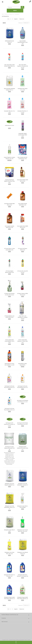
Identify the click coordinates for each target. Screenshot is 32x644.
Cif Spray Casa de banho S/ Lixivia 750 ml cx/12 (9, 294)
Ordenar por (20, 23)
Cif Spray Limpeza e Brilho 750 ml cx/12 (23, 294)
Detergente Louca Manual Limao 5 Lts (23, 553)
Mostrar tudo (22, 19)
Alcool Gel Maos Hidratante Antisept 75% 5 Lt (9, 89)
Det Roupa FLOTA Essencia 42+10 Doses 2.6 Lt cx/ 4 (9, 424)
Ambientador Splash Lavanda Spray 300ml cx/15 (23, 135)
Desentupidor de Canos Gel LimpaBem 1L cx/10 (9, 364)
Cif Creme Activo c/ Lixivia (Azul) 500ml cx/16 (9, 249)
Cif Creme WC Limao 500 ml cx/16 (23, 272)
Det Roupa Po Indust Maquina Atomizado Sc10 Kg (9, 448)
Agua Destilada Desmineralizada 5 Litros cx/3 (23, 42)
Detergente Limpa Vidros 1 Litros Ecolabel (23, 507)
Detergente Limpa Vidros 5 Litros (9, 531)
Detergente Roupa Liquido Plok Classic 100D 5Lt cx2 (9, 598)
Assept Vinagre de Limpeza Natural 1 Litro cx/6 (9, 158)
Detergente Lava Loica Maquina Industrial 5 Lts (9, 484)
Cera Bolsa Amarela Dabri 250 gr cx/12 (9, 204)
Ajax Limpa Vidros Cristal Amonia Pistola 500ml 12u (9, 65)
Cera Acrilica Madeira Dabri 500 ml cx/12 (23, 180)
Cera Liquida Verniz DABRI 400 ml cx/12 (23, 227)
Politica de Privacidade (20, 640)
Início (3, 14)
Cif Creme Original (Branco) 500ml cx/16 (9, 272)
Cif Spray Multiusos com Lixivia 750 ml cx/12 (9, 317)
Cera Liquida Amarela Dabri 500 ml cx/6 (23, 204)
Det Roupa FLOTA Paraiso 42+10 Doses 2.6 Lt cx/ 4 (23, 424)
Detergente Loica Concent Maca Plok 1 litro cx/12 (23, 531)
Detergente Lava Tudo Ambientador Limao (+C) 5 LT (9, 507)
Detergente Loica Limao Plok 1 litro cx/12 (9, 553)
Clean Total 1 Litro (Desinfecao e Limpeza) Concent (23, 317)
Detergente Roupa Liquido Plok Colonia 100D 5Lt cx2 (23, 598)
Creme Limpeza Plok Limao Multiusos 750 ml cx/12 (9, 341)
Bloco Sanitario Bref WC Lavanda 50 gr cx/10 (23, 158)
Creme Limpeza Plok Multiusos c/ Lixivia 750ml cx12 (23, 341)
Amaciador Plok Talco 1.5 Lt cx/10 (23, 112)
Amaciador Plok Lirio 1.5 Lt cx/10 (9, 112)
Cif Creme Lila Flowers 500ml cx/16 (23, 249)
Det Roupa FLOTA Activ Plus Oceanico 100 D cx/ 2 (9, 409)
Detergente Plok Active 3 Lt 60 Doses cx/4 (9, 576)
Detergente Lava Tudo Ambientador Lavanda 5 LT (23, 484)
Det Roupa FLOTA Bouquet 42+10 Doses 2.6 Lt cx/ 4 (23, 401)
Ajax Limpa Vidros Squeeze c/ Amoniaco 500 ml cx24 (23, 66)
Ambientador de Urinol (9, 125)
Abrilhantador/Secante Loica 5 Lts (9, 42)
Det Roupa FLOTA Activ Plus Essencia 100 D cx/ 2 (9, 387)
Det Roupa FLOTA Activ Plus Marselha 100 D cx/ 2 (23, 387)
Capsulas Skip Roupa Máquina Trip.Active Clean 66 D (9, 181)
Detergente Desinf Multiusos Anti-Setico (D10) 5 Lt (23, 448)
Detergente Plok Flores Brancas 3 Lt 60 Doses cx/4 (23, 576)
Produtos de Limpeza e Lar (9, 14)
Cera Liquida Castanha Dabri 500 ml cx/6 (9, 227)
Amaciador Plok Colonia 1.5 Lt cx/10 (23, 89)
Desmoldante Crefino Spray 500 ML (23, 364)
